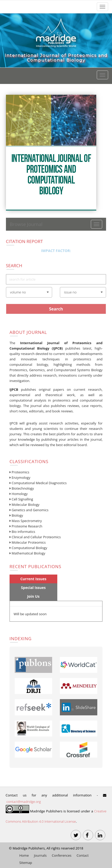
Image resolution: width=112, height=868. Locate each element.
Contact (83, 855)
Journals (40, 855)
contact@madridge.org (24, 802)
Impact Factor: (56, 251)
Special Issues (33, 588)
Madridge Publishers (29, 848)
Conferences (62, 855)
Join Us (33, 596)
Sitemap (26, 863)
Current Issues (33, 579)
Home (24, 855)
